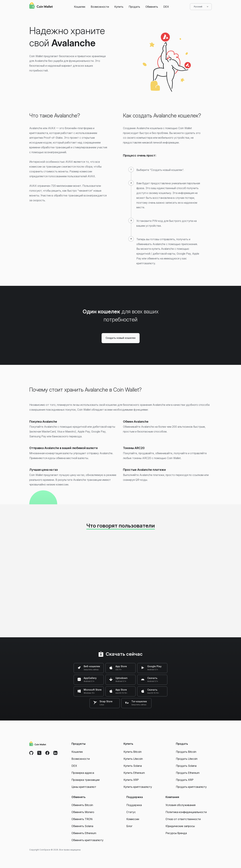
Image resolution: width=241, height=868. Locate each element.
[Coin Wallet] (41, 6)
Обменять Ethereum (84, 833)
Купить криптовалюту (138, 787)
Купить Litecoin (133, 759)
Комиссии (133, 819)
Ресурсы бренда (176, 833)
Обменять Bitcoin (82, 805)
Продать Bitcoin (186, 752)
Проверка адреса (83, 773)
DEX (166, 7)
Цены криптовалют (84, 787)
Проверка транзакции (86, 780)
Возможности (100, 7)
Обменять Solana (82, 826)
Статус (131, 812)
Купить (119, 7)
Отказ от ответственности (183, 819)
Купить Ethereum (134, 773)
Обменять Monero (83, 812)
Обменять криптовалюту (87, 840)
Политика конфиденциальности (186, 812)
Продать (134, 7)
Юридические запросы (180, 826)
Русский (201, 7)
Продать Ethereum (188, 773)
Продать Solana (186, 766)
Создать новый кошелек (121, 338)
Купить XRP (131, 780)
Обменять (152, 7)
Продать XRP (185, 780)
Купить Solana (133, 766)
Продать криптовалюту (191, 787)
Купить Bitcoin (133, 752)
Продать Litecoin (187, 759)
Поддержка (134, 805)
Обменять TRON (82, 819)
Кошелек (80, 7)
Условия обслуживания (180, 805)
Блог (129, 826)
